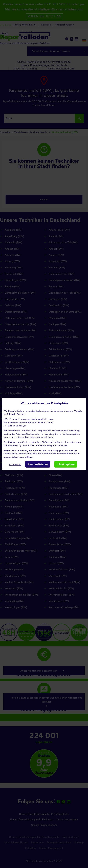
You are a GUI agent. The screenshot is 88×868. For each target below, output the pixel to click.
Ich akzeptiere (66, 464)
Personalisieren (38, 464)
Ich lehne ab (15, 464)
